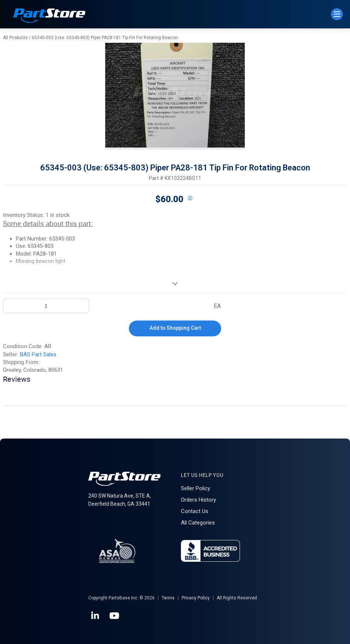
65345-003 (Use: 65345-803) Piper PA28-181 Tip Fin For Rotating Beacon (105, 38)
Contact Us (195, 511)
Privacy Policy (196, 598)
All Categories (198, 523)
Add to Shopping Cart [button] (175, 328)
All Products (15, 38)
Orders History (198, 500)
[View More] (175, 283)
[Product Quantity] (46, 306)
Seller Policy (195, 488)
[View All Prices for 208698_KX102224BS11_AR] (190, 198)
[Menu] (337, 14)
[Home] (49, 16)
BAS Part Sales (38, 354)
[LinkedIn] (96, 616)
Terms (168, 598)
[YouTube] (115, 616)
